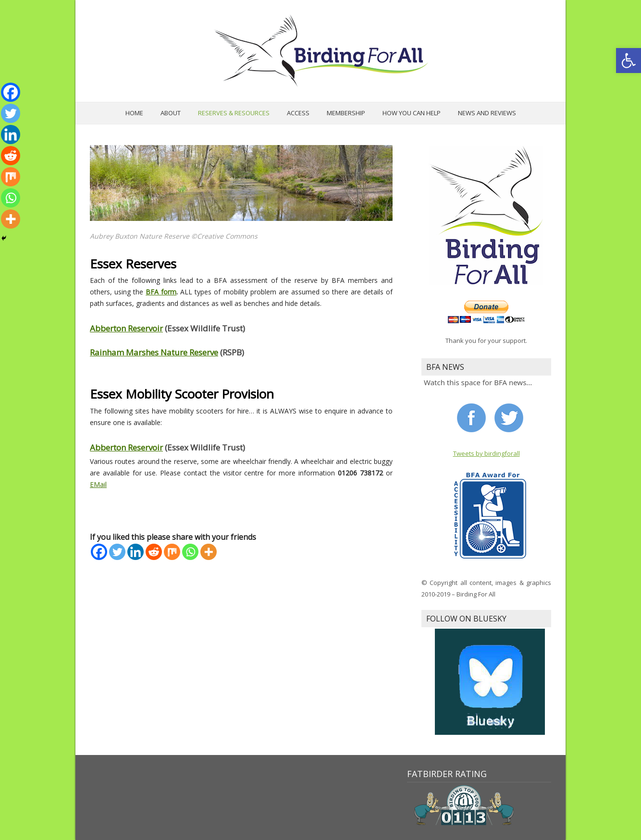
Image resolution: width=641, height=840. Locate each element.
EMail (98, 484)
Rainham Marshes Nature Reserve (154, 352)
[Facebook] (99, 552)
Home (134, 113)
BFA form (161, 292)
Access (298, 113)
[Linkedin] (136, 552)
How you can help (412, 113)
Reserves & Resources (234, 113)
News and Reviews (487, 113)
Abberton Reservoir (126, 328)
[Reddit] (154, 552)
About (171, 113)
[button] (629, 61)
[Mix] (172, 552)
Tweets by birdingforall (487, 453)
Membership (346, 113)
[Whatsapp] (190, 552)
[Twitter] (117, 552)
